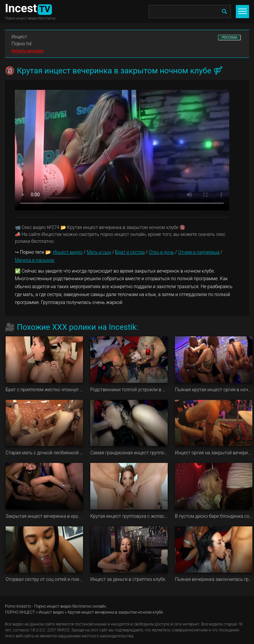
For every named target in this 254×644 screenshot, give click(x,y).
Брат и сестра (130, 252)
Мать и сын (99, 252)
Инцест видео (68, 252)
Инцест (19, 37)
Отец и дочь (161, 252)
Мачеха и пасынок (35, 260)
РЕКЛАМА (229, 38)
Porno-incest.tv (18, 606)
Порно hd (21, 44)
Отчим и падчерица (199, 252)
